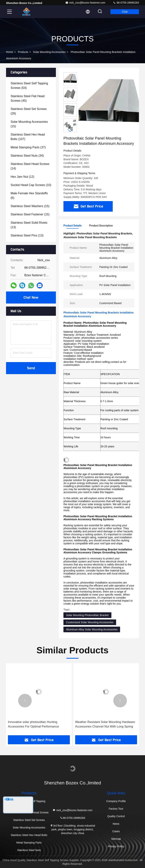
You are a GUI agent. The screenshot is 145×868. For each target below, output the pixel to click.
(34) (27, 156)
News (116, 824)
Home (10, 52)
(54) (29, 86)
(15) (29, 124)
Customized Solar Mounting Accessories (90, 622)
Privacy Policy (116, 846)
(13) (29, 225)
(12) (22, 177)
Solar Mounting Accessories (49, 52)
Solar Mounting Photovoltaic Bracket (87, 615)
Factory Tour (116, 809)
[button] (70, 131)
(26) (29, 111)
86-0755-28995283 (126, 3)
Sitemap (116, 839)
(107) (28, 137)
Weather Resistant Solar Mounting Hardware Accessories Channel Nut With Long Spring (105, 724)
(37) (28, 147)
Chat (125, 12)
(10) (31, 185)
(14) (30, 166)
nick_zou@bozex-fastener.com (85, 3)
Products (23, 52)
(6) (29, 196)
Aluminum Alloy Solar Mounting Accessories (92, 629)
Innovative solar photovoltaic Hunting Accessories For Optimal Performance (33, 724)
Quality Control (116, 816)
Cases (116, 831)
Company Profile (116, 801)
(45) (28, 98)
